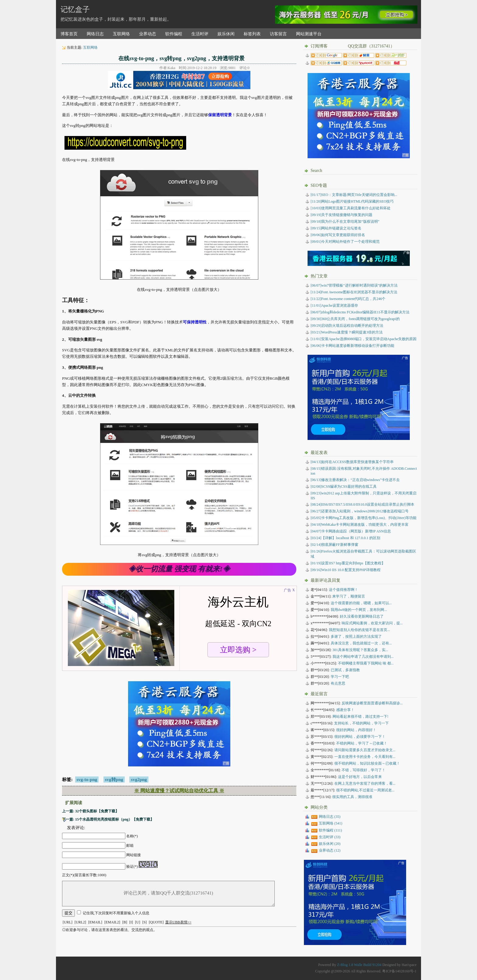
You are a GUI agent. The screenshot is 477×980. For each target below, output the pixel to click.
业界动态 (148, 34)
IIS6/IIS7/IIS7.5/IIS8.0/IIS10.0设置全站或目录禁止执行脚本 (362, 504)
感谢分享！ (345, 710)
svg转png (114, 779)
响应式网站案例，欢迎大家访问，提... (372, 623)
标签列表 (252, 34)
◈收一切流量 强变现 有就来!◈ (179, 569)
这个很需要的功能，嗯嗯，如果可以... (361, 603)
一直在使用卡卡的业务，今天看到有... (365, 757)
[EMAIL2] (112, 922)
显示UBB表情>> (178, 922)
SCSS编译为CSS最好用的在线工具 (344, 487)
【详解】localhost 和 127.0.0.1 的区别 (345, 538)
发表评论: (76, 828)
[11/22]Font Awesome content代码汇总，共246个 (348, 299)
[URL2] (80, 922)
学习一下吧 (340, 677)
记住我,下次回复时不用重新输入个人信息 (116, 913)
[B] (125, 922)
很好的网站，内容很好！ (356, 730)
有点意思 (338, 683)
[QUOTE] (156, 922)
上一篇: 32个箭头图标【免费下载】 (91, 811)
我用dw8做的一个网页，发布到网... (359, 610)
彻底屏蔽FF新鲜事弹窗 (334, 545)
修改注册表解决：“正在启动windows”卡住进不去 (355, 480)
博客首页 (69, 34)
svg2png (139, 779)
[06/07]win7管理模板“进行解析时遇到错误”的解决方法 (354, 285)
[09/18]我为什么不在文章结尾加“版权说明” (345, 221)
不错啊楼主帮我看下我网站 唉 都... (366, 663)
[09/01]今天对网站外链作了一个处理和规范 (345, 242)
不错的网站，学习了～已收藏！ (362, 743)
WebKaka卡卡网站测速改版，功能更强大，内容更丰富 (360, 525)
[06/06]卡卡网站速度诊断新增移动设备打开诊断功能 (352, 346)
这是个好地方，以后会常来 (360, 777)
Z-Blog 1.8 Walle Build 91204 (359, 965)
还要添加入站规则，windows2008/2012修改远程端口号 (360, 511)
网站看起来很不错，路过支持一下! (360, 717)
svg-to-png (87, 779)
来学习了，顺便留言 (349, 596)
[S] (145, 922)
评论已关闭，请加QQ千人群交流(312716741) (168, 894)
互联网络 (121, 34)
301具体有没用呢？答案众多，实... (360, 650)
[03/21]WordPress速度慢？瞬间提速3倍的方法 (347, 332)
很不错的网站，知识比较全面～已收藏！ (367, 763)
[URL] (68, 922)
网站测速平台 (309, 34)
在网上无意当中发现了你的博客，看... (365, 783)
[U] (138, 922)
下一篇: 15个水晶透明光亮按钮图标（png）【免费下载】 (108, 819)
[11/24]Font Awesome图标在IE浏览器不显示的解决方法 (354, 292)
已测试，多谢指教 (345, 670)
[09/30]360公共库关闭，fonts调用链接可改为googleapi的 (355, 319)
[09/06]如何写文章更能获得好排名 (338, 235)
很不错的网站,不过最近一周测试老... (365, 790)
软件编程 (174, 34)
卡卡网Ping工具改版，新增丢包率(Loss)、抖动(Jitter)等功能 (364, 518)
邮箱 (130, 846)
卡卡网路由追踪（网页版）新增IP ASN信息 (351, 531)
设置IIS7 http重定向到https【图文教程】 (348, 563)
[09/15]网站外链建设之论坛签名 (336, 228)
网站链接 (134, 855)
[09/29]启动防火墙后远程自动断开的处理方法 (347, 326)
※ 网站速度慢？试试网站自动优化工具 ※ (179, 791)
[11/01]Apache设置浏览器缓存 (334, 305)
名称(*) (132, 836)
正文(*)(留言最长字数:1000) (84, 875)
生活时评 (200, 34)
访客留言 (278, 34)
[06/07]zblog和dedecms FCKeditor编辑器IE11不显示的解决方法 (360, 312)
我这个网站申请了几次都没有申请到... (363, 657)
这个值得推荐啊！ (343, 590)
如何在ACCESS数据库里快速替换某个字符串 (352, 462)
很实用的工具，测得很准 (352, 797)
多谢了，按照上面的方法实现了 (356, 636)
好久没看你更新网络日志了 (362, 616)
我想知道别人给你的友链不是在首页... (359, 630)
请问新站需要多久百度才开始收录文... (365, 750)
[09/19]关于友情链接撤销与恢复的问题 (341, 215)
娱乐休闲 (226, 34)
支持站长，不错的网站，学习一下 (361, 723)
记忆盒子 (75, 9)
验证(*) (132, 867)
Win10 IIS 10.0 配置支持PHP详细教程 (346, 570)
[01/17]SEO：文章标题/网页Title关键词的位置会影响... (354, 195)
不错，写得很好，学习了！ (364, 770)
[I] (131, 922)
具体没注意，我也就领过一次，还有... (361, 643)
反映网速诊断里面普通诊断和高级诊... (372, 703)
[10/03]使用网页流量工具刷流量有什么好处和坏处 (351, 208)
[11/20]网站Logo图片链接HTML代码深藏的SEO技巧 (352, 201)
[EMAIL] (95, 922)
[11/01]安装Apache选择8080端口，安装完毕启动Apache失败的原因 (364, 339)
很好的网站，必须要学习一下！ (360, 737)
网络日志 (95, 34)
